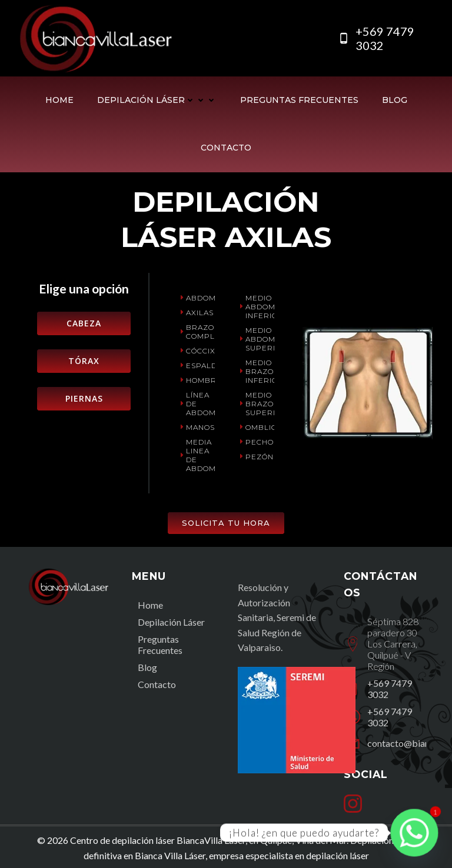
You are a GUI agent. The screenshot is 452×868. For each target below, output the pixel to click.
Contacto (226, 148)
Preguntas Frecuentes (299, 100)
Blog (395, 100)
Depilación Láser (157, 100)
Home (59, 100)
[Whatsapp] (414, 833)
